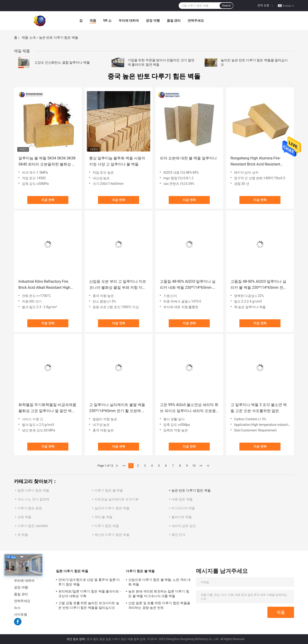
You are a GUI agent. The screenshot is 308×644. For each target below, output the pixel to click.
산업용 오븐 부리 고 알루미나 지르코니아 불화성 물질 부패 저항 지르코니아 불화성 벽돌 (118, 285)
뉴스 (17, 608)
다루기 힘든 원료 (30, 508)
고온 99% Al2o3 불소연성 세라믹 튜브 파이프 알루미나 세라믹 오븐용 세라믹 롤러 (189, 408)
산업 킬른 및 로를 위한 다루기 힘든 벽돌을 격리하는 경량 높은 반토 (159, 605)
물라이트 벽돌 (182, 517)
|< (117, 466)
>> (201, 466)
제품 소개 (29, 38)
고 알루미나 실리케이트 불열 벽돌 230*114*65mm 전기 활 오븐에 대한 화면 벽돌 (117, 408)
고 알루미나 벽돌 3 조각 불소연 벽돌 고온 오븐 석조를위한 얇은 (259, 408)
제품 (93, 21)
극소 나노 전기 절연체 (33, 499)
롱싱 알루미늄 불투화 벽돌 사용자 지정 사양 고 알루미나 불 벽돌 (117, 161)
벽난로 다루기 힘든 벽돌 (112, 535)
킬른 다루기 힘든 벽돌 (33, 490)
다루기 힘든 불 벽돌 (109, 490)
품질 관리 (174, 21)
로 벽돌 (23, 535)
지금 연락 (48, 200)
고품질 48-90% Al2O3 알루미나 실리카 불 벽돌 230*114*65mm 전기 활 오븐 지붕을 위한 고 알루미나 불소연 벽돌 (259, 285)
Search (226, 6)
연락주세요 (196, 21)
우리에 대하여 (129, 21)
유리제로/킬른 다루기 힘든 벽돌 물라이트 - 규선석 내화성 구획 (89, 594)
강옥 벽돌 (24, 517)
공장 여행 (153, 21)
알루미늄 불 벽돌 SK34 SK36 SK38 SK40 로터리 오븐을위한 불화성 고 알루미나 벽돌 (47, 162)
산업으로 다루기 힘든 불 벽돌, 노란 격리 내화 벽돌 (160, 582)
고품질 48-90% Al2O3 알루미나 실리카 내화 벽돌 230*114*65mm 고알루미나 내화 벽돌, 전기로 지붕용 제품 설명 (188, 285)
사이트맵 (21, 614)
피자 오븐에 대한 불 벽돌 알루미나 (188, 158)
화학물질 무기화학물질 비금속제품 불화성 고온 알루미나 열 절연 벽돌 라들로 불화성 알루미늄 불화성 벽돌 (47, 408)
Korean (288, 6)
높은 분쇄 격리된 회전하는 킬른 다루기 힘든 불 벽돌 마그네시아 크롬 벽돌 (159, 594)
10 (194, 466)
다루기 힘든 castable (33, 526)
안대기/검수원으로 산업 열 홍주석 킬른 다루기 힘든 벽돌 (89, 582)
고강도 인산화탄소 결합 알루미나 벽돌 (62, 62)
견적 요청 (263, 5)
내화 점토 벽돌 (182, 499)
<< (124, 466)
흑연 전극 (178, 535)
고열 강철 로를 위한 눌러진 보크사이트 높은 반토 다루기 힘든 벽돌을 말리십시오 (89, 605)
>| (208, 466)
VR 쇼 (107, 21)
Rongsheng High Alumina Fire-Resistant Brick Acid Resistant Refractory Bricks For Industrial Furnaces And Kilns (256, 162)
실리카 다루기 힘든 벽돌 (112, 508)
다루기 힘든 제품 (107, 526)
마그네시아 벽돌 (183, 508)
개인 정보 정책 (76, 639)
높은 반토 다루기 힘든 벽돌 (191, 490)
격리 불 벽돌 (103, 517)
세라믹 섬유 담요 (184, 526)
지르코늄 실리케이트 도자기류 (117, 499)
